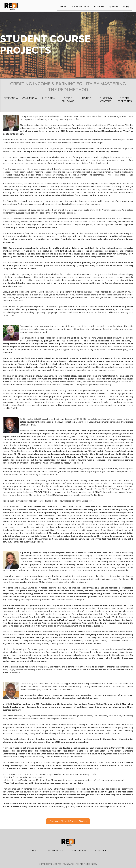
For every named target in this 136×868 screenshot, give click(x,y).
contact (101, 850)
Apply (126, 6)
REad (35, 850)
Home (63, 6)
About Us (99, 6)
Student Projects (80, 6)
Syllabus (114, 6)
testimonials (55, 850)
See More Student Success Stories (68, 821)
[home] (11, 6)
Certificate (79, 850)
